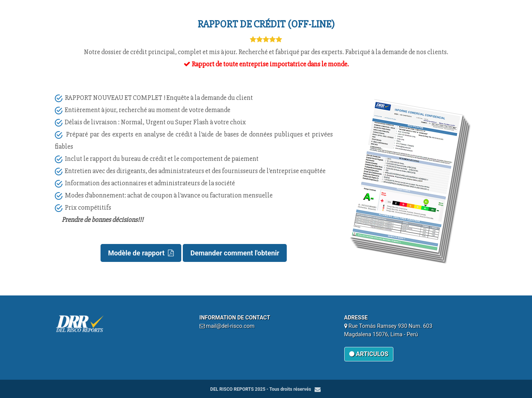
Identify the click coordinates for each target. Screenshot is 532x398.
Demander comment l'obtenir (235, 253)
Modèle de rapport (141, 253)
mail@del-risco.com (230, 326)
